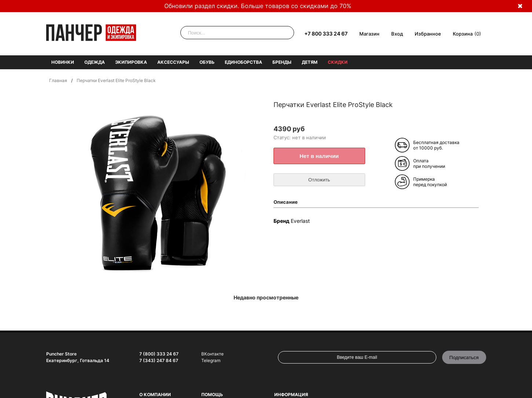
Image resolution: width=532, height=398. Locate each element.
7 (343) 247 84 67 (159, 360)
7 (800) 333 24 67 (159, 354)
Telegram (211, 360)
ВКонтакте (212, 354)
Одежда (95, 62)
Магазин (369, 34)
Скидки (338, 62)
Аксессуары (173, 62)
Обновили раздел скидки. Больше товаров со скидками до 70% (258, 6)
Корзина (463, 34)
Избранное (428, 34)
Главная (58, 80)
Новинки (63, 62)
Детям (310, 62)
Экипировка (131, 62)
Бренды (282, 62)
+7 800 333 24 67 (326, 34)
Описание (286, 202)
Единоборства (243, 62)
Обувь (207, 62)
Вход (397, 34)
